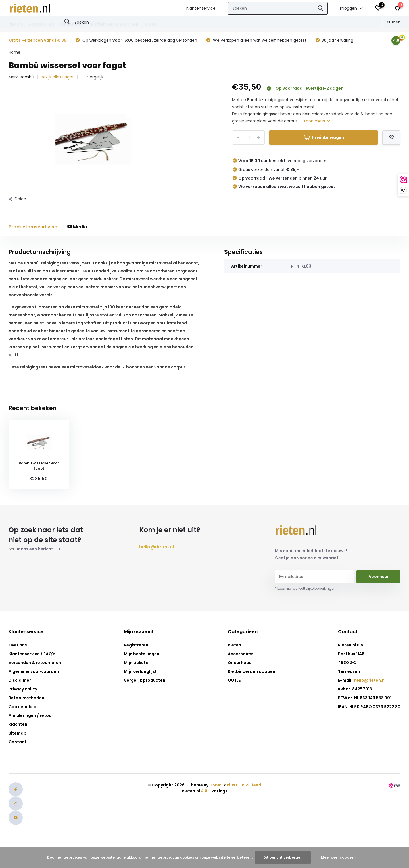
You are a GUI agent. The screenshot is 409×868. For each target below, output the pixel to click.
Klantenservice (201, 8)
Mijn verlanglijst (140, 671)
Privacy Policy (23, 689)
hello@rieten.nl (156, 547)
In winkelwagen (324, 138)
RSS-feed (252, 785)
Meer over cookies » (339, 857)
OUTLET (153, 24)
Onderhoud (72, 24)
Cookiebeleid (22, 707)
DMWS (216, 785)
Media (77, 227)
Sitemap (17, 733)
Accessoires (41, 24)
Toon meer (317, 121)
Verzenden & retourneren (35, 663)
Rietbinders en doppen (115, 24)
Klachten (18, 724)
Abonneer (379, 577)
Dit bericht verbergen (283, 857)
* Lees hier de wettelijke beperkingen (305, 588)
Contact (17, 742)
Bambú (27, 77)
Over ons (18, 645)
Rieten (15, 24)
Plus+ (232, 785)
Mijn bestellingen (142, 654)
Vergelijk (92, 77)
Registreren (136, 645)
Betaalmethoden (26, 698)
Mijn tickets (136, 663)
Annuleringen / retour (31, 715)
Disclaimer (20, 680)
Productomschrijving (33, 227)
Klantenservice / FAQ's (32, 654)
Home (14, 52)
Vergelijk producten (145, 680)
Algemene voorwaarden (34, 671)
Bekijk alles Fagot (57, 77)
